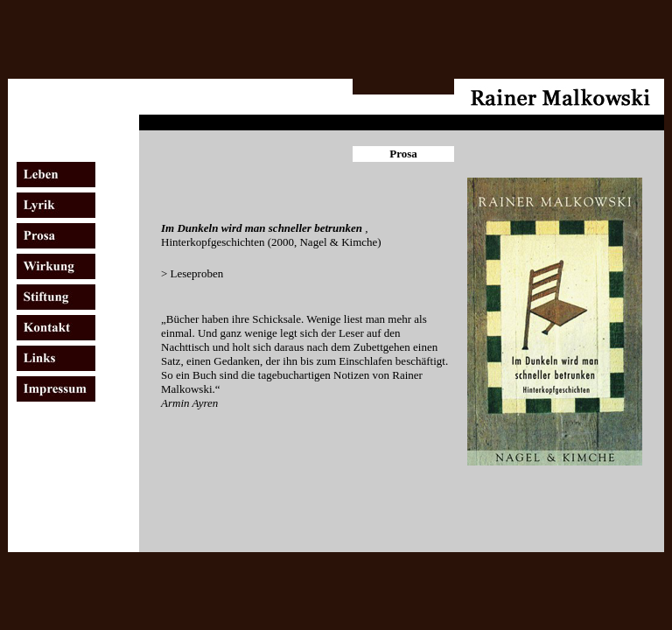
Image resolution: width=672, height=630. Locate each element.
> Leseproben (192, 273)
